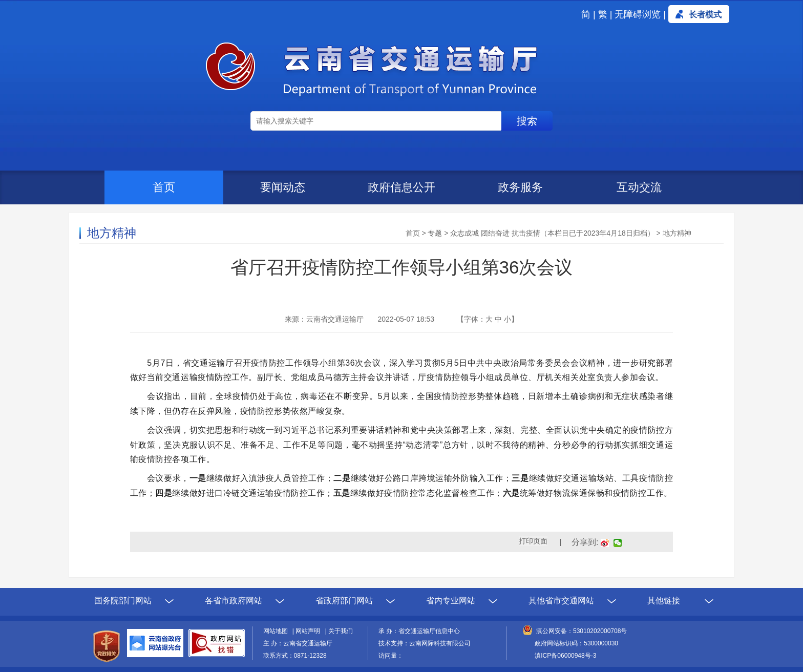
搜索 (527, 121)
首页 (164, 187)
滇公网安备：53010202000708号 (582, 631)
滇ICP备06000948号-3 (565, 656)
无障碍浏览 (638, 14)
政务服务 (520, 187)
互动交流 (639, 187)
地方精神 (677, 233)
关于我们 (341, 631)
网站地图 (277, 631)
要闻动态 (283, 187)
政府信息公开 (401, 187)
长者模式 (705, 15)
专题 (435, 233)
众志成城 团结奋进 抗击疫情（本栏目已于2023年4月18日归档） (552, 233)
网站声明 (309, 631)
